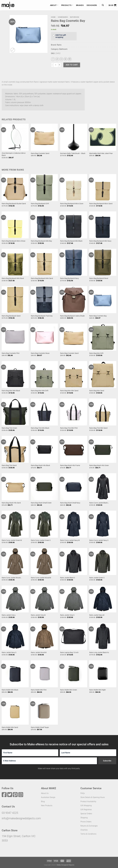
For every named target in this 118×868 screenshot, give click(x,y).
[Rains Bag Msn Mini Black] (15, 375)
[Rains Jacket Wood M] (44, 636)
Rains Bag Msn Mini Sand (69, 391)
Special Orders (86, 814)
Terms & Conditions (88, 834)
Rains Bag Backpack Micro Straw (14, 241)
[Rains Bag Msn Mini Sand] (74, 375)
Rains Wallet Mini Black (10, 690)
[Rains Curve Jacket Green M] (15, 524)
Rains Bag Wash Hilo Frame (70, 465)
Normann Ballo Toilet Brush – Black (73, 153)
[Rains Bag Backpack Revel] (103, 262)
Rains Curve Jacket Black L (99, 503)
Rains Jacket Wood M (39, 653)
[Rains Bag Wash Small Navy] (74, 487)
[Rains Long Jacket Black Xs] (103, 636)
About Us (45, 793)
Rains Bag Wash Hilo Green (99, 465)
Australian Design (48, 797)
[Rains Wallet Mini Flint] (44, 674)
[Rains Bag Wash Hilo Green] (103, 449)
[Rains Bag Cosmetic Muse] (44, 337)
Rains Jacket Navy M (97, 615)
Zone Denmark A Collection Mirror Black (14, 154)
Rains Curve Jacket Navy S (99, 540)
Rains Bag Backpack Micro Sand (101, 204)
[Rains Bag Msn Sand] (103, 375)
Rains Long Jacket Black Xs (99, 653)
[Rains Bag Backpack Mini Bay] (44, 225)
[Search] (103, 5)
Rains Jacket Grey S (67, 615)
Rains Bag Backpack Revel (99, 278)
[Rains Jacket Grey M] (44, 599)
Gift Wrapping (86, 806)
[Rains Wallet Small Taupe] (44, 711)
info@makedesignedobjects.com (21, 818)
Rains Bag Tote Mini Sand (98, 428)
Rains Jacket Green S (97, 578)
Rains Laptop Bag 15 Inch (69, 653)
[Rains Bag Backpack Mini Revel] (15, 262)
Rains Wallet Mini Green (69, 690)
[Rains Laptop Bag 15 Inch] (74, 636)
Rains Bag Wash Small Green (41, 503)
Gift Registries (86, 810)
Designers (92, 5)
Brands (80, 5)
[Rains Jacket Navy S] (15, 636)
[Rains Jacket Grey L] (15, 599)
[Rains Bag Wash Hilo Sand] (15, 487)
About (54, 5)
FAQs (83, 793)
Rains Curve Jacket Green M (12, 540)
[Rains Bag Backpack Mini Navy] (103, 225)
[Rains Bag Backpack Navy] (74, 262)
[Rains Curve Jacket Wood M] (44, 562)
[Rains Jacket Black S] (74, 562)
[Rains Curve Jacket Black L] (103, 487)
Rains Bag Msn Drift (96, 353)
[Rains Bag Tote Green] (15, 412)
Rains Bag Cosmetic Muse (40, 353)
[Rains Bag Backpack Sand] (15, 300)
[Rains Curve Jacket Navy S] (103, 524)
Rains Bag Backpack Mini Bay (41, 241)
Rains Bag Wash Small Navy (70, 503)
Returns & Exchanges (89, 826)
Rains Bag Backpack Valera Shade (72, 316)
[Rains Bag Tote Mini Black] (44, 412)
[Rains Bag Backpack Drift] (44, 188)
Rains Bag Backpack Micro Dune (72, 204)
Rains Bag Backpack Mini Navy (100, 241)
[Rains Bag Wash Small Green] (44, 487)
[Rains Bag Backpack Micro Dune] (74, 188)
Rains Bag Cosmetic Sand (40, 153)
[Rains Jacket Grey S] (74, 599)
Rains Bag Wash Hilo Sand (11, 503)
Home (53, 17)
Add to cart (72, 65)
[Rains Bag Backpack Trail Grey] (44, 300)
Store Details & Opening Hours (93, 797)
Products (67, 5)
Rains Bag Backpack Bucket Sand (14, 204)
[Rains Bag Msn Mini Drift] (44, 375)
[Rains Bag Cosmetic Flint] (15, 337)
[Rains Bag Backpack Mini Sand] (44, 262)
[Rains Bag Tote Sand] (15, 449)
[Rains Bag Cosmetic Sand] (44, 137)
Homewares (63, 17)
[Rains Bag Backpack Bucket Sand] (15, 188)
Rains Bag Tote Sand (9, 465)
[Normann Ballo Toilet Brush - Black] (74, 137)
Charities (84, 830)
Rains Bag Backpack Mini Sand (42, 278)
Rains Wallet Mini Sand (10, 727)
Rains (59, 45)
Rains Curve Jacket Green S (41, 540)
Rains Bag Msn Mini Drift (40, 391)
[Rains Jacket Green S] (103, 562)
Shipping (84, 818)
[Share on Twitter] (57, 59)
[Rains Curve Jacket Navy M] (74, 524)
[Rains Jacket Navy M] (103, 599)
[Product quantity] (56, 65)
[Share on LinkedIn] (70, 59)
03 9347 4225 (10, 813)
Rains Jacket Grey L (9, 615)
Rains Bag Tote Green (9, 428)
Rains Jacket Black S (68, 578)
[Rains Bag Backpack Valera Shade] (74, 300)
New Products (47, 806)
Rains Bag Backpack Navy (69, 278)
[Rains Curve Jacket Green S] (44, 524)
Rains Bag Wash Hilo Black (40, 465)
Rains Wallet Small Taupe (40, 727)
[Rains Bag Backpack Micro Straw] (15, 225)
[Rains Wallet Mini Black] (15, 674)
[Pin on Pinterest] (66, 59)
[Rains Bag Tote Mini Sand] (103, 412)
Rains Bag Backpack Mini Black (71, 241)
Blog (43, 801)
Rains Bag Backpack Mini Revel (13, 278)
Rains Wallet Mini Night (98, 690)
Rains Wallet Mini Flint (39, 690)
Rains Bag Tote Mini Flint (69, 428)
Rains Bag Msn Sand (97, 391)
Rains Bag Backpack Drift (40, 204)
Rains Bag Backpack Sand (11, 316)
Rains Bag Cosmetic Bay (98, 316)
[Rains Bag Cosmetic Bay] (103, 300)
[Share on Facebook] (53, 59)
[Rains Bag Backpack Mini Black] (74, 225)
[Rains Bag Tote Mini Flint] (74, 412)
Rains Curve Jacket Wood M (41, 578)
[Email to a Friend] (61, 59)
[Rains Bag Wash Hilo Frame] (74, 449)
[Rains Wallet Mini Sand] (15, 711)
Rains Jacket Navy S (9, 653)
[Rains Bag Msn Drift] (103, 337)
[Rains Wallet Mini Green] (74, 674)
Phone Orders (86, 822)
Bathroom (74, 17)
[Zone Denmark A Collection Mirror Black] (15, 137)
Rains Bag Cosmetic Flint (11, 353)
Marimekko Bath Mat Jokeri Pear (101, 153)
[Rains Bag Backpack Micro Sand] (103, 188)
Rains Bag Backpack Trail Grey (42, 316)
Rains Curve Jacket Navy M (70, 540)
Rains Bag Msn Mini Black (11, 391)
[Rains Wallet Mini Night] (103, 674)
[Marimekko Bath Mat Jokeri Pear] (103, 137)
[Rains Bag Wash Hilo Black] (44, 449)
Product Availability (88, 801)
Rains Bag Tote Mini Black (40, 428)
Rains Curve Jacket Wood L (11, 578)
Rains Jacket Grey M (38, 615)
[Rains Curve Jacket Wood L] (15, 562)
